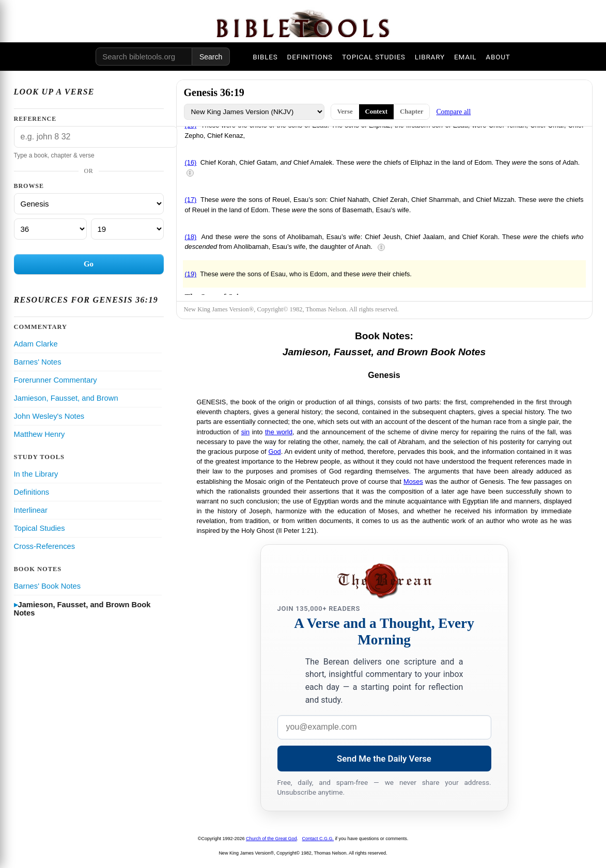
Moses (413, 482)
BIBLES (265, 57)
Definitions (32, 492)
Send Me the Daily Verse (384, 759)
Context (376, 112)
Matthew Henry (40, 434)
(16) (191, 162)
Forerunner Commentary (56, 380)
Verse (345, 112)
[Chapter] (50, 229)
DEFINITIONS (310, 57)
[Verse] (127, 229)
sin (245, 432)
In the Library (36, 474)
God (274, 452)
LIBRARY (430, 57)
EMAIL (465, 57)
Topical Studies (40, 528)
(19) (191, 274)
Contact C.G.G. (318, 839)
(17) (191, 200)
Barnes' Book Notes (48, 586)
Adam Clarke (36, 344)
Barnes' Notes (38, 362)
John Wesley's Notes (49, 416)
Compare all (453, 112)
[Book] (89, 204)
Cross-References (45, 546)
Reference (35, 119)
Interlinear (31, 510)
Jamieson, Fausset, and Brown (66, 398)
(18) (191, 237)
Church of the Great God (271, 839)
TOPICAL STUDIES (374, 57)
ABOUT (498, 57)
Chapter (412, 112)
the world (279, 432)
